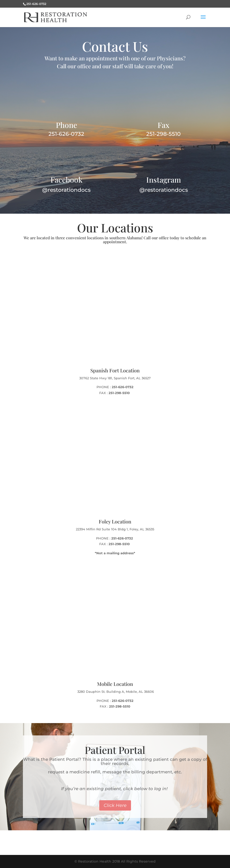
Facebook (66, 180)
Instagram (164, 180)
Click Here (115, 805)
